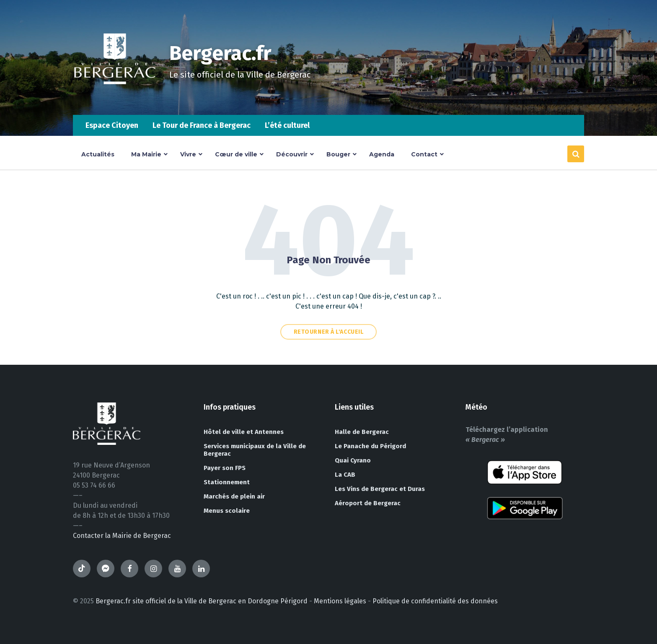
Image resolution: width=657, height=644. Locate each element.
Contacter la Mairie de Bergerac (122, 536)
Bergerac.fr (220, 53)
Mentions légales (340, 601)
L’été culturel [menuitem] (287, 125)
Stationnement (227, 482)
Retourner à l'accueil (329, 332)
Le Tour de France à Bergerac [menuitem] (202, 125)
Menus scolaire (227, 511)
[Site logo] (115, 98)
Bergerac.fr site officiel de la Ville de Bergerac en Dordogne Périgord (202, 601)
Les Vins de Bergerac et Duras (380, 489)
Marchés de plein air (234, 496)
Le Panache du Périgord (370, 446)
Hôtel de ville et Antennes (244, 432)
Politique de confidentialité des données (435, 601)
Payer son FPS (225, 468)
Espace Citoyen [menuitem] (112, 125)
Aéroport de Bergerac (368, 503)
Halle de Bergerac (362, 432)
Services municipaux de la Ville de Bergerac (255, 450)
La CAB (345, 475)
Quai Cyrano (353, 460)
